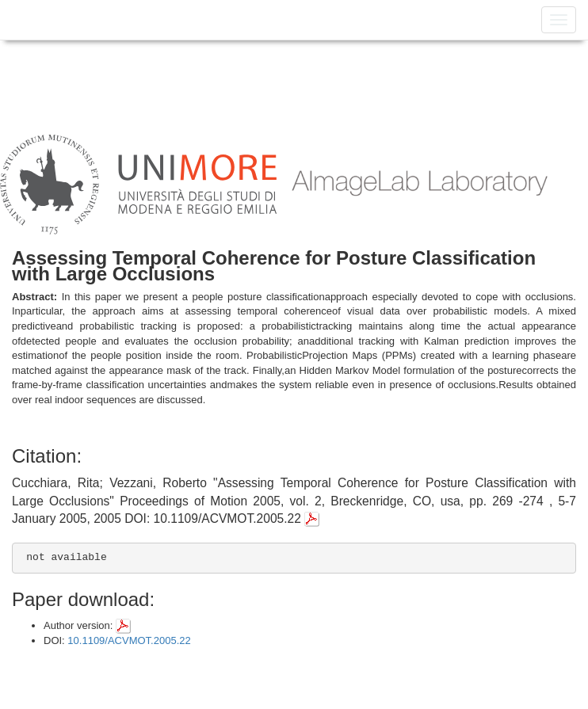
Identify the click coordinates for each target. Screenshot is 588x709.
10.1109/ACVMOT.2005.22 (129, 640)
